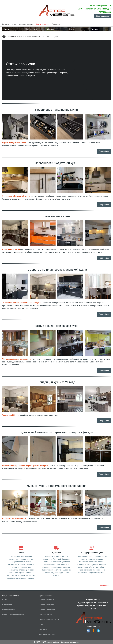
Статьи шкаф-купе (47, 609)
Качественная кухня (57, 216)
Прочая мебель (9, 609)
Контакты (6, 24)
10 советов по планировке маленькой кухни (56, 270)
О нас (14, 24)
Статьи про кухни (47, 604)
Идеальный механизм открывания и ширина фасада (56, 432)
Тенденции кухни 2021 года (57, 382)
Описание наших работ (49, 619)
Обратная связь (102, 16)
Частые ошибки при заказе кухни (56, 326)
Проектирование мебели (13, 614)
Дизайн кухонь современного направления (57, 486)
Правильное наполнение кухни (56, 110)
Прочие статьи (45, 614)
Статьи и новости (43, 24)
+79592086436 (93, 627)
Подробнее (104, 151)
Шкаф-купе (7, 604)
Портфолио (56, 24)
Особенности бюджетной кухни (57, 163)
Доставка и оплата (26, 24)
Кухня (5, 599)
